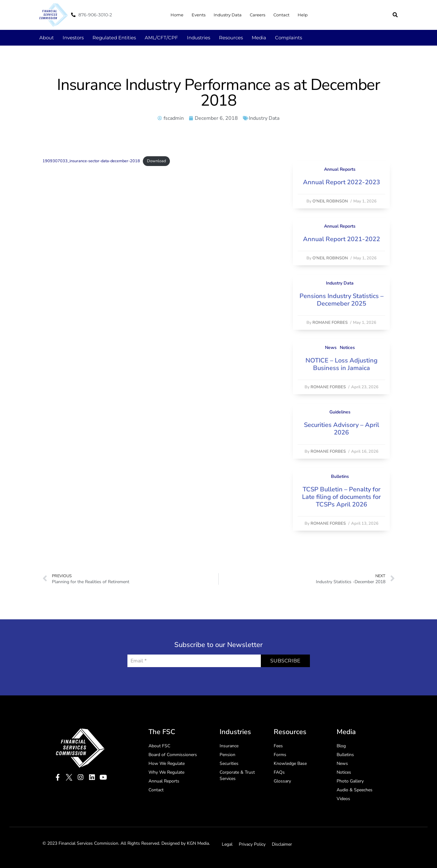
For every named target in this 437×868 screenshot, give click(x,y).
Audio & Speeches (355, 790)
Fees (278, 746)
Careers (258, 15)
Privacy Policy (252, 844)
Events (199, 15)
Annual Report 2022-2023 (342, 182)
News (331, 348)
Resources (231, 38)
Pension (227, 755)
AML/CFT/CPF (161, 38)
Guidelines (340, 412)
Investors (73, 38)
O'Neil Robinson (330, 201)
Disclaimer (282, 844)
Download (156, 161)
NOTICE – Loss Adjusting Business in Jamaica (342, 364)
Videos (343, 799)
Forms (280, 755)
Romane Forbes (330, 323)
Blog (341, 746)
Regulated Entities (114, 38)
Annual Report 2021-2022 (342, 239)
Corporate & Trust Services (237, 775)
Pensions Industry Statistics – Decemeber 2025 (342, 300)
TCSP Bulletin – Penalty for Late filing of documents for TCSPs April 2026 (341, 497)
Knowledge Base (290, 763)
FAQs (279, 772)
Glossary (282, 781)
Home (177, 15)
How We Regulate (167, 763)
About (47, 38)
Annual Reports (340, 169)
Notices (347, 348)
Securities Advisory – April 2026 (342, 429)
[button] (395, 15)
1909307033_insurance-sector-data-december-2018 (91, 161)
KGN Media (198, 843)
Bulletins (340, 476)
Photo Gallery (350, 781)
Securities (229, 763)
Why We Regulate (166, 772)
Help (303, 15)
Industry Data (228, 15)
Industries (199, 38)
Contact (281, 15)
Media (259, 38)
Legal (227, 844)
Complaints (289, 38)
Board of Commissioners (173, 755)
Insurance (229, 746)
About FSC (159, 746)
